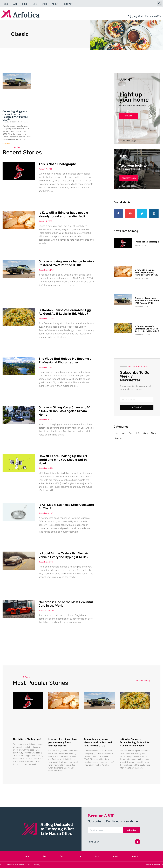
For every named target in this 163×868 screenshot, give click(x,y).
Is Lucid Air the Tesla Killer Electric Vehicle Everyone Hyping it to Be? (64, 555)
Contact (68, 4)
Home (5, 4)
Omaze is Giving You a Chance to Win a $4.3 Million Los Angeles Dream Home (66, 411)
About (55, 4)
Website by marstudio (154, 865)
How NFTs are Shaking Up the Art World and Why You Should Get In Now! (63, 460)
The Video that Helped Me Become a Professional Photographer (65, 361)
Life (35, 4)
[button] (159, 4)
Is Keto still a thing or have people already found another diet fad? (63, 214)
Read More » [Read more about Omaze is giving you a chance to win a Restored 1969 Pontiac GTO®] (7, 144)
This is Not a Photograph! (57, 164)
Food (25, 4)
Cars (44, 4)
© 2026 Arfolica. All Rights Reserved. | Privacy (20, 865)
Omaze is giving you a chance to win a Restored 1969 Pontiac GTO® (15, 116)
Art (15, 4)
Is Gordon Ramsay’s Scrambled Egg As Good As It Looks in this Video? (65, 312)
